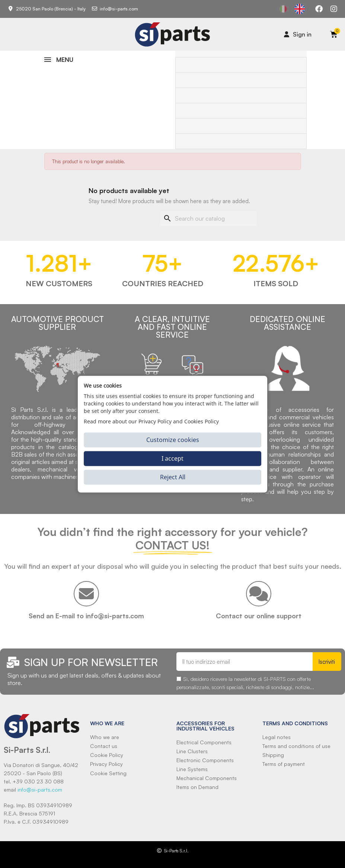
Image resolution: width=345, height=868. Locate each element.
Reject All (173, 477)
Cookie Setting (108, 773)
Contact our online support (259, 616)
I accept (172, 458)
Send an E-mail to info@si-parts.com (86, 616)
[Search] (208, 218)
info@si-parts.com (40, 790)
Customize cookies (173, 440)
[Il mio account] (298, 34)
